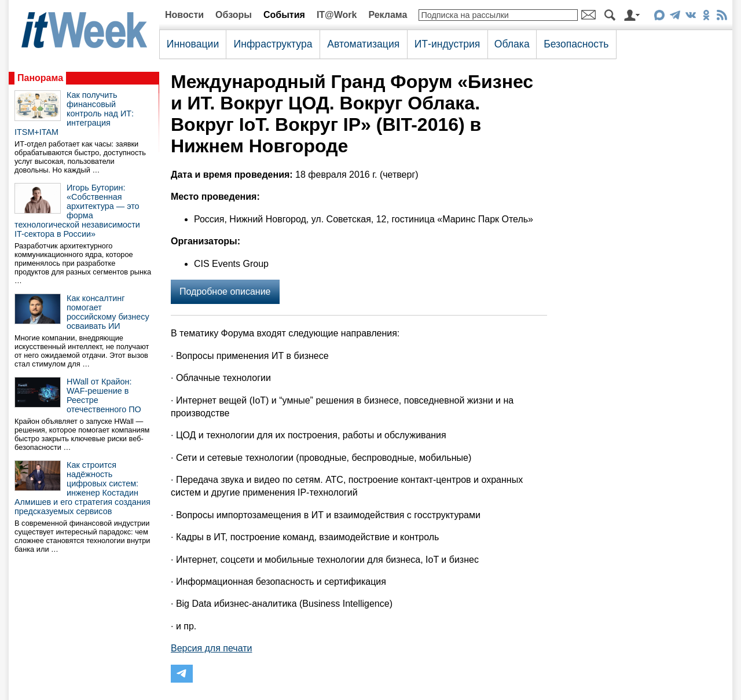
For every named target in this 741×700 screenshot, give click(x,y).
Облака (512, 44)
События (284, 15)
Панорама (40, 78)
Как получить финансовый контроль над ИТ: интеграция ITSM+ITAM (74, 113)
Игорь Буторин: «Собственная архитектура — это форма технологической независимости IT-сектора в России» (77, 211)
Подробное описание (225, 292)
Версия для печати (211, 648)
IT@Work (337, 15)
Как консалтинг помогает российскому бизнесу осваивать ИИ (108, 312)
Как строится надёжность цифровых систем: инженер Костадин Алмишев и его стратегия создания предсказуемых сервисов (82, 488)
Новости (184, 15)
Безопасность (576, 44)
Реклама (388, 15)
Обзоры (234, 15)
